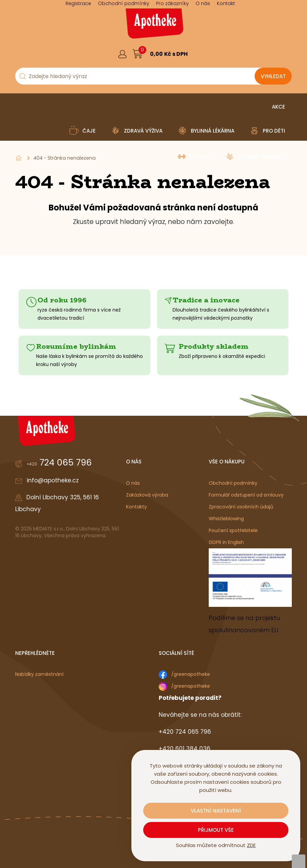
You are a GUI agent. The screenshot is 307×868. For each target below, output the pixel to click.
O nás (133, 483)
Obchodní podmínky (233, 483)
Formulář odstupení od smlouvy (246, 495)
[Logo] (154, 26)
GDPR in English (226, 542)
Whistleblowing (226, 519)
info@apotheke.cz (53, 480)
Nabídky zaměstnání (39, 674)
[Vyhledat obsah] (273, 76)
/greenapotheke (191, 674)
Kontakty (136, 507)
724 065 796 (59, 462)
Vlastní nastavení (216, 811)
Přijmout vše (216, 830)
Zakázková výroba (147, 495)
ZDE (251, 845)
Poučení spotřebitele (233, 530)
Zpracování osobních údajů (241, 507)
